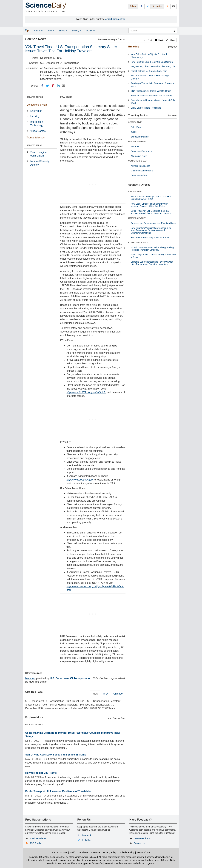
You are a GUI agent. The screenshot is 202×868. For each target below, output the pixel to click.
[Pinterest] (53, 86)
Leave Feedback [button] (142, 838)
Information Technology (37, 124)
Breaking (134, 47)
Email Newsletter (38, 838)
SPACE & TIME (135, 122)
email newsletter (115, 19)
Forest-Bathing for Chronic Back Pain (149, 71)
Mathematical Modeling (142, 171)
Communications (139, 175)
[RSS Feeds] (167, 6)
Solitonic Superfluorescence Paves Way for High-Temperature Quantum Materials (152, 263)
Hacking (35, 116)
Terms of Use (143, 852)
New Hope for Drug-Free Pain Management (152, 62)
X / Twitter (86, 840)
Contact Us (139, 843)
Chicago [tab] (118, 694)
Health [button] (38, 31)
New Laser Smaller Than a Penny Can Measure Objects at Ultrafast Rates (149, 205)
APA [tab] (106, 694)
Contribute (83, 852)
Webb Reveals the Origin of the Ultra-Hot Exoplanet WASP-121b (151, 198)
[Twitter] (48, 86)
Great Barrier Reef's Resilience (146, 108)
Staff (72, 852)
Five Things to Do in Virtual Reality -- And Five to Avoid (153, 256)
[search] (174, 31)
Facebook (86, 835)
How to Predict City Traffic (41, 773)
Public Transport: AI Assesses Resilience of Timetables (58, 791)
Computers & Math (37, 105)
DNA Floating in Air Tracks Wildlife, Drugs (151, 91)
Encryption (36, 111)
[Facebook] (42, 86)
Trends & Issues (36, 138)
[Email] (64, 86)
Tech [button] (51, 31)
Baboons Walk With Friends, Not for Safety (152, 96)
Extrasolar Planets (140, 137)
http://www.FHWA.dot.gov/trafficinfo (86, 392)
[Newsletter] (174, 6)
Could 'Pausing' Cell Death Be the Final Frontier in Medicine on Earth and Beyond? (152, 212)
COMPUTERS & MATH (138, 161)
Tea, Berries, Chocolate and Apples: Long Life (153, 66)
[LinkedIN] (58, 86)
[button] (148, 40)
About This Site (60, 852)
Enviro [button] (63, 31)
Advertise (95, 852)
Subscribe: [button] (157, 6)
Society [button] (77, 31)
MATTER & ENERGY (137, 142)
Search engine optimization (38, 154)
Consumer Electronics (141, 151)
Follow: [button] (133, 6)
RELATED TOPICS (35, 97)
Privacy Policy (110, 852)
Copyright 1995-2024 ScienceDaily (46, 857)
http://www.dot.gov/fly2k (80, 480)
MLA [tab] (95, 694)
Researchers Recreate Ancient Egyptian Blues (153, 223)
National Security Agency (40, 163)
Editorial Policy (127, 852)
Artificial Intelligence (140, 166)
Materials (30, 678)
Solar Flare (136, 127)
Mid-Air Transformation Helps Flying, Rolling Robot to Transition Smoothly (152, 249)
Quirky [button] (90, 31)
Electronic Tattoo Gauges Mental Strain (150, 238)
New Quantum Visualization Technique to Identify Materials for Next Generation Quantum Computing (151, 230)
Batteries (135, 146)
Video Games (38, 131)
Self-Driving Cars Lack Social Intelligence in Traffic (56, 755)
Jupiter (134, 132)
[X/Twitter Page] (148, 6)
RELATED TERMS (35, 145)
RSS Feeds (35, 843)
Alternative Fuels (139, 156)
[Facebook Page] (141, 6)
